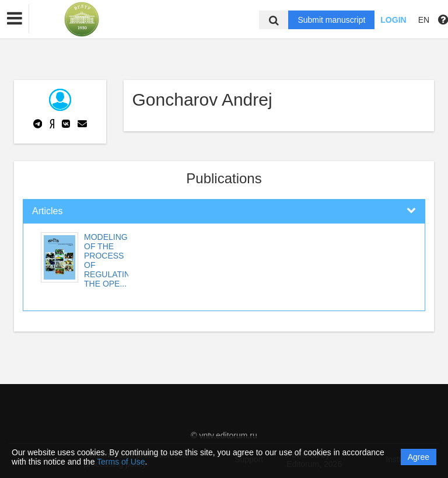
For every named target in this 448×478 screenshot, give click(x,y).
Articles (47, 211)
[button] (15, 19)
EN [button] (424, 20)
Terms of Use (121, 462)
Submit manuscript (331, 20)
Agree (419, 457)
